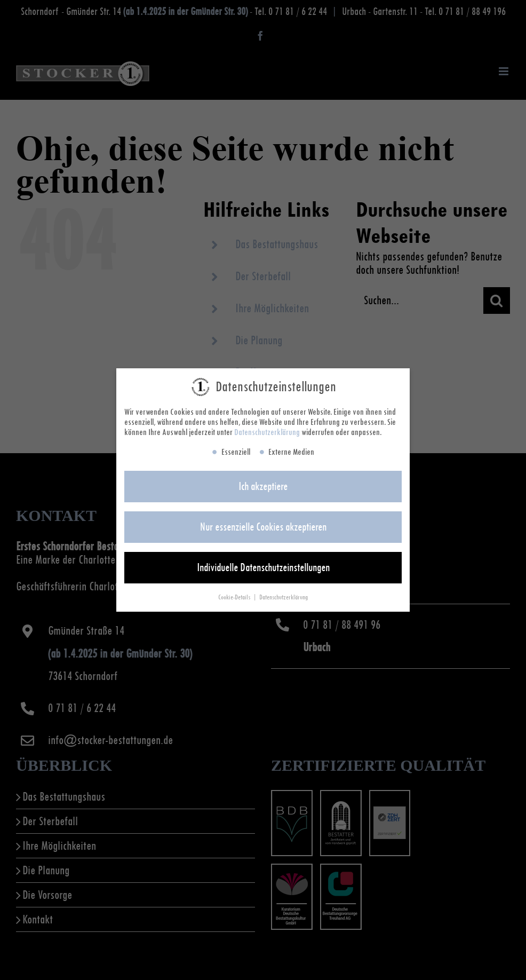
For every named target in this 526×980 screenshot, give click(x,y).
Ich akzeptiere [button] (263, 488)
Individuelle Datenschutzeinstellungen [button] (263, 569)
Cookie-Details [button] (235, 599)
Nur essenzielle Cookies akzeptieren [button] (263, 529)
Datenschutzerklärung (267, 434)
